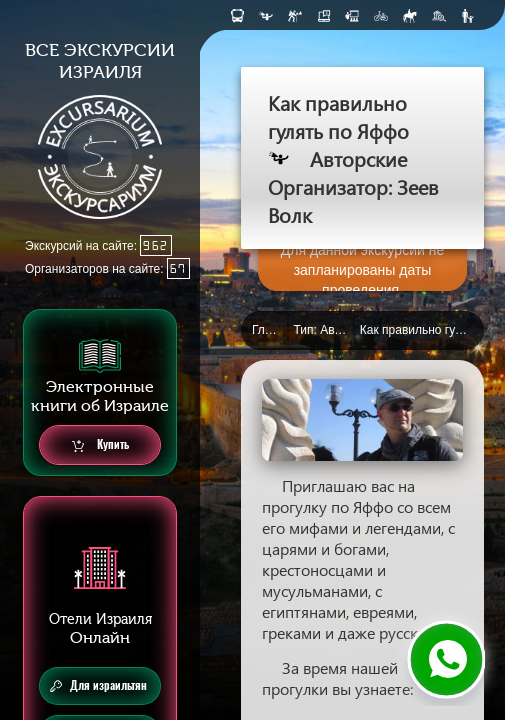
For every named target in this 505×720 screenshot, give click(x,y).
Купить (100, 445)
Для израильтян (98, 686)
